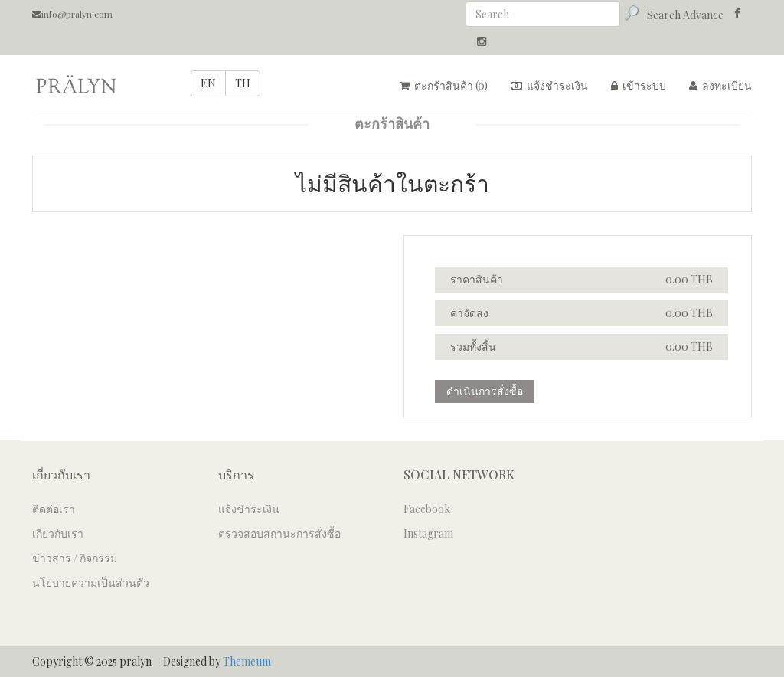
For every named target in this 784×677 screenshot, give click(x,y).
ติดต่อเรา (54, 509)
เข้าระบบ (639, 85)
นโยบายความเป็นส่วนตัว (91, 582)
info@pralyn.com (72, 14)
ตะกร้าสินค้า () (444, 85)
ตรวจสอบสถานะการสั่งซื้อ (279, 533)
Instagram (428, 533)
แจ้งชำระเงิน (549, 85)
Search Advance (685, 15)
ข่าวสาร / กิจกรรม (75, 558)
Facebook (427, 509)
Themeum (247, 661)
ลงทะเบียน (720, 85)
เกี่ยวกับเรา (58, 533)
